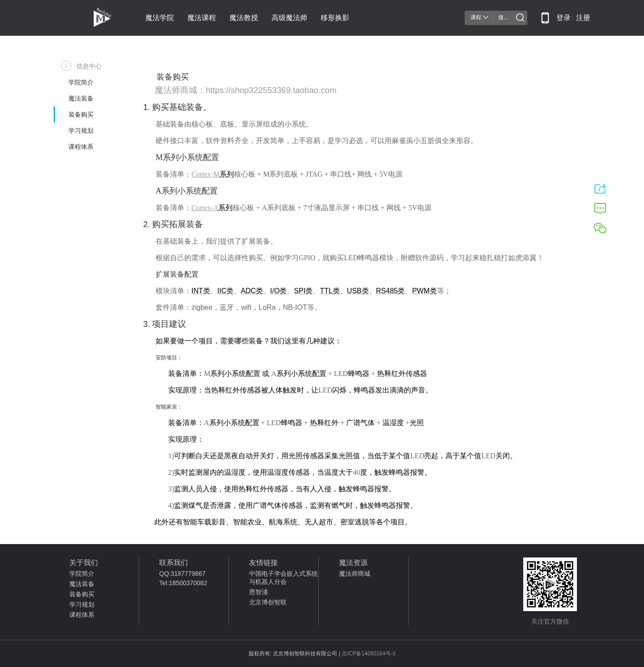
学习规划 (82, 604)
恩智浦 (258, 592)
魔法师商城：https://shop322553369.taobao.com (246, 90)
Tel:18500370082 (183, 583)
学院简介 (82, 574)
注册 (583, 18)
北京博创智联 (268, 602)
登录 (563, 18)
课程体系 (82, 615)
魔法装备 (82, 584)
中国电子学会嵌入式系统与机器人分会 (284, 578)
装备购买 (82, 594)
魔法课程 (202, 18)
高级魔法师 (289, 18)
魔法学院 (160, 18)
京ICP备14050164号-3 (369, 654)
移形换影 (335, 18)
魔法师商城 (355, 574)
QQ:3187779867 (182, 574)
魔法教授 (244, 18)
